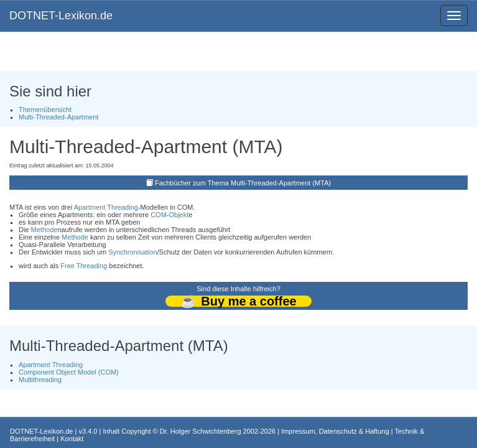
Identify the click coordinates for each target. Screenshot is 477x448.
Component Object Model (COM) (69, 372)
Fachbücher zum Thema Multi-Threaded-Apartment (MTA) (243, 183)
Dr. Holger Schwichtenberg (201, 431)
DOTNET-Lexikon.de (61, 16)
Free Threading (84, 266)
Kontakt (72, 439)
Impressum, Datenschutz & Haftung (335, 431)
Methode (44, 230)
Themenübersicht (45, 110)
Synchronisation (132, 252)
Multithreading (40, 380)
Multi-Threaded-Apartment (58, 117)
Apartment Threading (106, 207)
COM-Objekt (169, 215)
